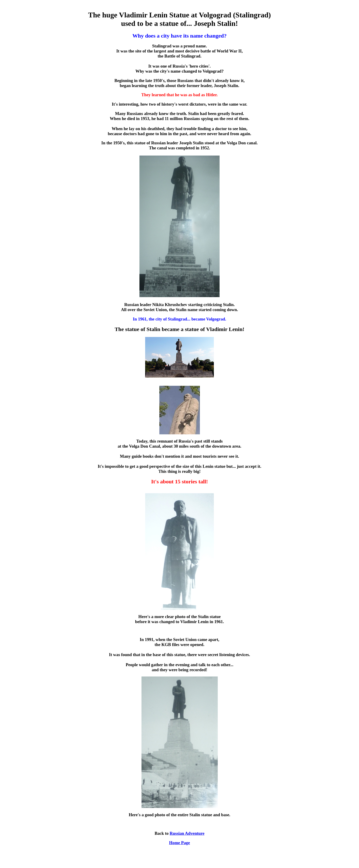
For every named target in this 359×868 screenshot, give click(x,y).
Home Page (180, 843)
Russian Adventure (187, 833)
